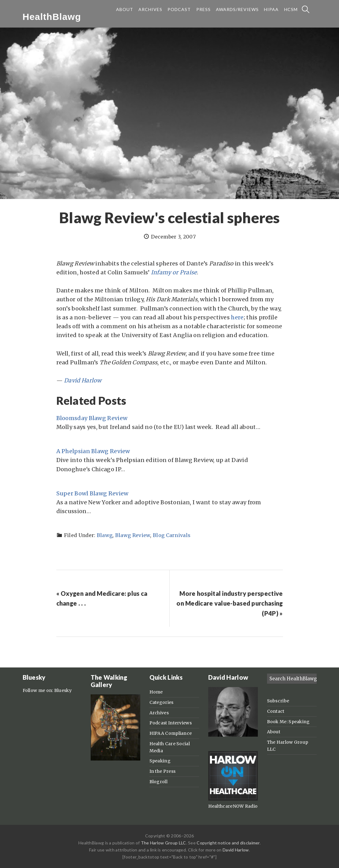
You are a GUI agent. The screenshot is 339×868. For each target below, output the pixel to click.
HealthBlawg (52, 17)
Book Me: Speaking (288, 722)
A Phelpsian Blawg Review (93, 451)
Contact (276, 711)
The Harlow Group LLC (164, 843)
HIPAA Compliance (171, 733)
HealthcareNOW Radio (233, 806)
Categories (162, 702)
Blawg (105, 535)
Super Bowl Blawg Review (92, 493)
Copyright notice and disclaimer (228, 843)
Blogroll (158, 782)
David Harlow (236, 850)
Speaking (160, 761)
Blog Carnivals (172, 535)
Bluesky (63, 690)
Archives (159, 713)
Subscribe (278, 701)
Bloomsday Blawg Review (92, 418)
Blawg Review (133, 535)
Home (156, 692)
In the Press (163, 771)
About (274, 732)
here (237, 317)
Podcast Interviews (171, 723)
